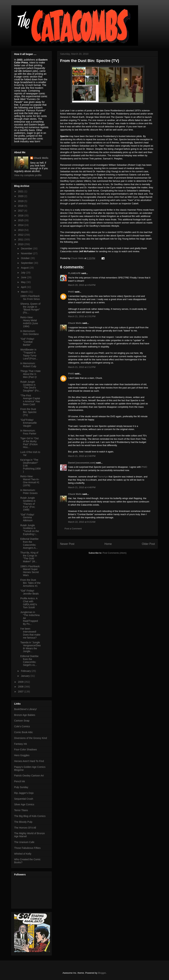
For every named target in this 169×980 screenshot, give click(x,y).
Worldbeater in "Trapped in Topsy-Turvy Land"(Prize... (29, 354)
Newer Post (67, 544)
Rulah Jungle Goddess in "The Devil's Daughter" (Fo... (30, 386)
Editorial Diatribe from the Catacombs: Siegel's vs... (29, 661)
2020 (21, 196)
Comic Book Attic (24, 732)
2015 (21, 220)
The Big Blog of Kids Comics (30, 816)
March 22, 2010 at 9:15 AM (82, 522)
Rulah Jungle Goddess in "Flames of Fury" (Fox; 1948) (28, 504)
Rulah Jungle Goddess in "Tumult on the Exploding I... (30, 530)
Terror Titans (21, 810)
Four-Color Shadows (25, 749)
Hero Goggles (22, 755)
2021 (21, 191)
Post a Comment (73, 529)
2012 (21, 235)
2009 (21, 682)
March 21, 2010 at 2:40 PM (82, 456)
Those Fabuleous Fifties (27, 848)
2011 (21, 239)
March (25, 292)
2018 (21, 206)
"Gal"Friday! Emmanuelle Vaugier (29, 423)
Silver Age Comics (24, 804)
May (24, 282)
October (26, 258)
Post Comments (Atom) (114, 553)
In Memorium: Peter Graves (29, 492)
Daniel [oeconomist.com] (82, 463)
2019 (21, 201)
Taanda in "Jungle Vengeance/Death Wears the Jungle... (30, 647)
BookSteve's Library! (25, 709)
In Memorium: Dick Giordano (30, 333)
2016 (21, 216)
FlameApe (103, 477)
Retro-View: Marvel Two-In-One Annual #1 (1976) (30, 481)
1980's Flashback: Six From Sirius (30, 298)
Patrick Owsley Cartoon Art (29, 776)
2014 (21, 225)
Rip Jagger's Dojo (24, 793)
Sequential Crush (24, 799)
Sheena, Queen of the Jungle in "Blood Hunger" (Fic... (30, 308)
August (25, 268)
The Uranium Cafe (24, 842)
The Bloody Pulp (23, 822)
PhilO (71, 292)
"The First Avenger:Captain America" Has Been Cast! (30, 400)
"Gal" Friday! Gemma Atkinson (27, 518)
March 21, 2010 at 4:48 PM (82, 487)
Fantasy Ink (21, 744)
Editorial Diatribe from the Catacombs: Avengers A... (29, 543)
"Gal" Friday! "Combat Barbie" (27, 342)
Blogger (102, 973)
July (23, 273)
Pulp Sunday (21, 787)
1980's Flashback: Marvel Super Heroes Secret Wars (30, 571)
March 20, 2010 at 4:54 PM (82, 285)
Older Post (148, 544)
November (27, 253)
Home (108, 544)
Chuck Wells (75, 323)
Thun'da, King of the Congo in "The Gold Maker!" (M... (29, 557)
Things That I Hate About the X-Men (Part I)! (30, 374)
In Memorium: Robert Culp (28, 365)
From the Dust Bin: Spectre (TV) (28, 412)
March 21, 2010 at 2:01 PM (82, 316)
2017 (21, 211)
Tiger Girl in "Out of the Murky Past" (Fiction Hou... (29, 443)
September (27, 263)
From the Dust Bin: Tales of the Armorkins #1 (30, 583)
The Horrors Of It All (25, 828)
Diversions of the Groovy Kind (30, 738)
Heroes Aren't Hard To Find (29, 761)
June (24, 277)
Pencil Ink (20, 781)
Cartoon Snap (22, 721)
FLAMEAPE (74, 273)
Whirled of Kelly (23, 854)
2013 (21, 230)
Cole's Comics (22, 726)
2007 (21, 692)
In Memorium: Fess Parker (28, 432)
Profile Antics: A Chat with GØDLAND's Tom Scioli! (29, 603)
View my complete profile (28, 175)
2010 (21, 244)
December (27, 248)
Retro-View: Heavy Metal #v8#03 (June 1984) (29, 322)
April (24, 287)
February (26, 671)
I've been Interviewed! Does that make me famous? (30, 633)
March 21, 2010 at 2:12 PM (82, 367)
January (26, 676)
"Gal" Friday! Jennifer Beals (30, 592)
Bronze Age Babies (25, 715)
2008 (21, 687)
